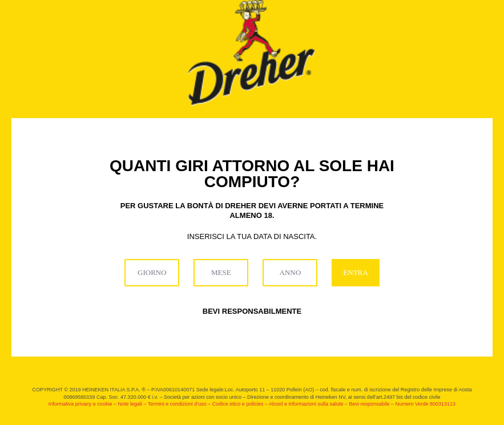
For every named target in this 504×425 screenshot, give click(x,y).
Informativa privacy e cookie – (83, 404)
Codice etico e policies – (241, 404)
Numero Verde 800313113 (426, 404)
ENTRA (355, 272)
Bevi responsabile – (372, 404)
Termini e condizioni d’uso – (180, 404)
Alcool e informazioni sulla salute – (309, 404)
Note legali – (132, 404)
